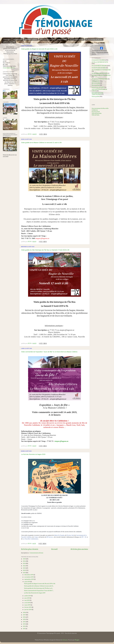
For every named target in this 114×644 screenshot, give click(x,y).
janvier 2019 (28, 610)
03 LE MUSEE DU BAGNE (99, 66)
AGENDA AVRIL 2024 (9, 42)
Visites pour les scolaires (47, 39)
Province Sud (70, 535)
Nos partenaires (18, 39)
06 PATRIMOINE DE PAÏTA (100, 73)
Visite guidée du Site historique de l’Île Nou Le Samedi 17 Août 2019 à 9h (45, 250)
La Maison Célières (62, 39)
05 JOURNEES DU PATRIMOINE (101, 70)
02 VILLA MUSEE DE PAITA (100, 62)
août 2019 (27, 582)
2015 (24, 619)
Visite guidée (95, 96)
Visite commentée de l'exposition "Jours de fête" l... (39, 591)
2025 (24, 559)
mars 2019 (28, 605)
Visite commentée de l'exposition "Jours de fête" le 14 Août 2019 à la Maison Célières (49, 352)
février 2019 (28, 607)
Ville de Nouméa (97, 113)
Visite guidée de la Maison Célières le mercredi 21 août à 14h (41, 143)
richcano (65, 640)
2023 (24, 563)
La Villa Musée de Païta (77, 39)
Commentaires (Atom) (36, 553)
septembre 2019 (29, 579)
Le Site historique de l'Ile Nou (94, 39)
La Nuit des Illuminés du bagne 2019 (33, 454)
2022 (24, 566)
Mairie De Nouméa (59, 535)
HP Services (50, 537)
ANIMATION (96, 81)
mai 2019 (27, 600)
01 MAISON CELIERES (98, 60)
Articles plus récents (30, 549)
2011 (24, 629)
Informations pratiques (31, 39)
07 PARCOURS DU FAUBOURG (101, 75)
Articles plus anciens (79, 549)
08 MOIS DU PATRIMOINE (100, 79)
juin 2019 (27, 598)
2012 (24, 626)
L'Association (7, 39)
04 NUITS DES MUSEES (99, 68)
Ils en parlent (96, 85)
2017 (24, 615)
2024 (24, 561)
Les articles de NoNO (98, 87)
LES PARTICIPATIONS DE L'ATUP (99, 90)
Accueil (54, 549)
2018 (24, 613)
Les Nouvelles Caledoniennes (30, 539)
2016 (24, 617)
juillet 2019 (28, 596)
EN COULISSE (96, 83)
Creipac (36, 537)
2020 (24, 570)
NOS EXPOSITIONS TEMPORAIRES (97, 94)
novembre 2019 (29, 577)
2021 (24, 568)
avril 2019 (27, 603)
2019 (24, 573)
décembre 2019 (29, 575)
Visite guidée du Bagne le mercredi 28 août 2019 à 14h (39, 49)
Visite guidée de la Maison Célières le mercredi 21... (39, 586)
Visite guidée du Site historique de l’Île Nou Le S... (38, 588)
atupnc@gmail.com (9, 68)
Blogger (77, 640)
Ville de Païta (95, 115)
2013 (24, 624)
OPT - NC (84, 537)
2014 (24, 622)
